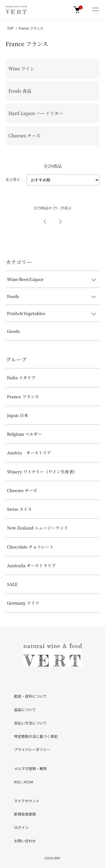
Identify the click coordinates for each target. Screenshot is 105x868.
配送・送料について (30, 696)
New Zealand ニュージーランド (38, 528)
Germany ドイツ (23, 603)
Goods (13, 331)
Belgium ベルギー (25, 434)
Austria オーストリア (29, 453)
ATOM (28, 782)
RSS (17, 782)
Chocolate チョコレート (30, 547)
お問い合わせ (25, 841)
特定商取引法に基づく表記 (36, 736)
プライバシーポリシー (32, 749)
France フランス (31, 28)
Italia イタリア (21, 377)
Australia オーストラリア (31, 565)
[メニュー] (95, 10)
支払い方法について (30, 723)
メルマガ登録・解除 (30, 768)
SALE (12, 584)
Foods (13, 296)
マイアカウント (27, 801)
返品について (25, 710)
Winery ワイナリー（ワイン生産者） (42, 472)
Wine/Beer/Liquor (25, 279)
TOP (10, 28)
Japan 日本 (17, 415)
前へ (45, 222)
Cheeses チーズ (22, 490)
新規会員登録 (25, 814)
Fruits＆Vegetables (26, 313)
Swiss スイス (19, 509)
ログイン (21, 827)
